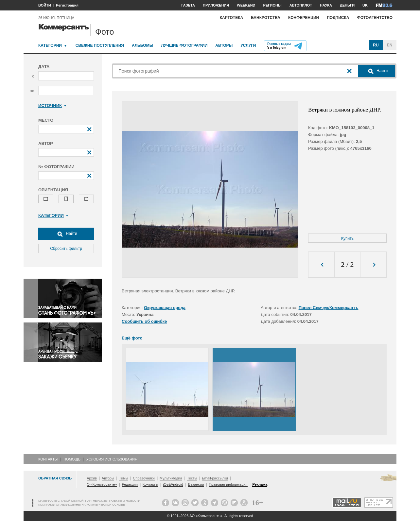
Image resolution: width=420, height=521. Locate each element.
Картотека (232, 18)
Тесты (192, 478)
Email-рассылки (215, 478)
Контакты (48, 459)
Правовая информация (228, 484)
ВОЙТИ (45, 5)
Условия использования (112, 459)
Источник (52, 105)
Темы (124, 478)
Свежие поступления (100, 45)
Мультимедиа (171, 478)
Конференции (304, 18)
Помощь (72, 459)
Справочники (144, 478)
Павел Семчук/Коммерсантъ (329, 308)
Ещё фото (132, 338)
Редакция (130, 484)
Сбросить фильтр (66, 249)
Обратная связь (55, 478)
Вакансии (196, 484)
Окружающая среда (165, 308)
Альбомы (143, 45)
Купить (347, 238)
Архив (92, 478)
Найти (66, 234)
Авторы (224, 45)
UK (365, 5)
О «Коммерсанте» (102, 484)
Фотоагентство (375, 18)
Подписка (338, 18)
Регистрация (67, 5)
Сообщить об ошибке (144, 321)
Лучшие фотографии (184, 45)
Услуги (248, 45)
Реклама (260, 484)
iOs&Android (173, 484)
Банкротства (266, 18)
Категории (50, 45)
